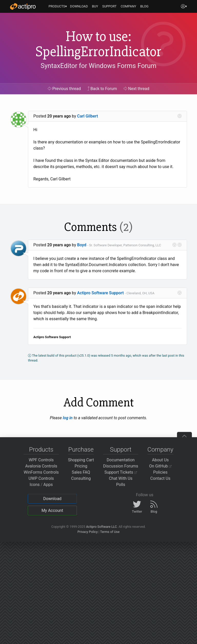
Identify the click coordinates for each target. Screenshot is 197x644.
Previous (64, 89)
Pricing (81, 466)
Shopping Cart (81, 460)
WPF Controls (41, 460)
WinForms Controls (41, 472)
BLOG (144, 6)
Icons (35, 485)
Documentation (121, 460)
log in (68, 418)
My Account (52, 510)
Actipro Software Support (101, 293)
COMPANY (128, 6)
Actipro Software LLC (101, 527)
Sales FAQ (81, 472)
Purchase (81, 450)
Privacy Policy (88, 532)
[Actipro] (23, 6)
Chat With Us (121, 478)
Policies (160, 472)
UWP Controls (41, 478)
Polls (121, 485)
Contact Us (160, 478)
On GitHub (160, 466)
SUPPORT (110, 6)
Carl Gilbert (88, 116)
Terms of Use (110, 532)
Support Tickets (121, 472)
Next (137, 89)
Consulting (81, 478)
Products (41, 450)
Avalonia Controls (41, 466)
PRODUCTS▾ (58, 6)
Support (121, 450)
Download (52, 499)
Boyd (82, 245)
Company (160, 450)
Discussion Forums (121, 466)
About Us (160, 460)
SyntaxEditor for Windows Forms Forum (98, 66)
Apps (48, 485)
